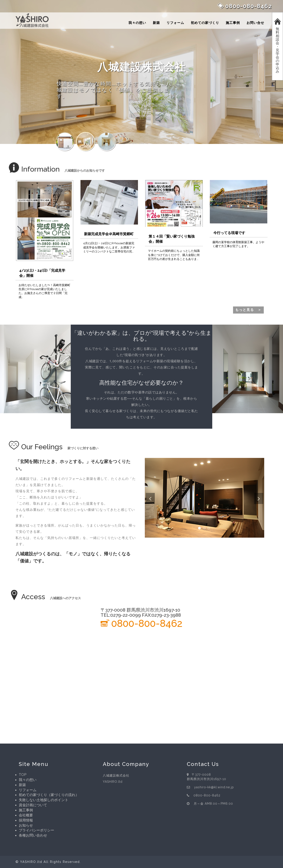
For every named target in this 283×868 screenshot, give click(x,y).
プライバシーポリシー (36, 830)
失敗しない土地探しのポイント (44, 800)
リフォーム (175, 23)
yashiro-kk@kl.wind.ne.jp (214, 787)
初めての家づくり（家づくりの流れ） (49, 795)
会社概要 (26, 815)
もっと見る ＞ (248, 310)
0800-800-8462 (147, 623)
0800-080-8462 (249, 6)
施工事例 (233, 23)
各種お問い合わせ (33, 835)
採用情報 (26, 820)
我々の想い (137, 23)
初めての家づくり (205, 23)
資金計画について (33, 805)
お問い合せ (255, 23)
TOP (23, 775)
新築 (156, 23)
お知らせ (26, 825)
